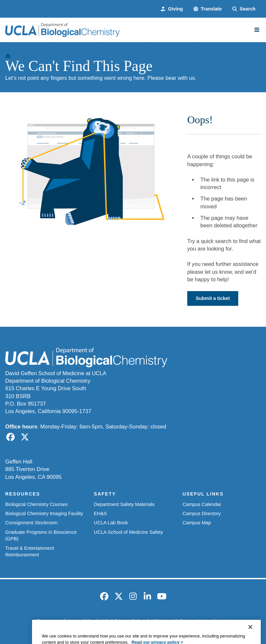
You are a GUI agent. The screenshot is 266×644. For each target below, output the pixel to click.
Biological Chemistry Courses (36, 504)
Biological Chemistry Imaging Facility (44, 513)
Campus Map (197, 523)
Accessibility (81, 621)
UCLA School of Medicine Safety (128, 532)
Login (224, 621)
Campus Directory (202, 513)
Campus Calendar (202, 504)
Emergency (49, 621)
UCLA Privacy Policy (122, 621)
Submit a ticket (213, 298)
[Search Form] (244, 9)
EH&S (100, 513)
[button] (208, 9)
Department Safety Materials (124, 504)
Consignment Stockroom (31, 523)
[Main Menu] (257, 30)
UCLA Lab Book (111, 523)
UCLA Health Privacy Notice (181, 621)
